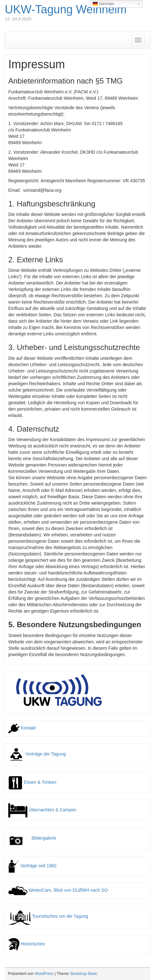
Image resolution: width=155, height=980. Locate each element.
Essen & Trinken (32, 782)
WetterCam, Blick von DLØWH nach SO (58, 890)
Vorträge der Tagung (37, 754)
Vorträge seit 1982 (32, 866)
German (103, 4)
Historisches (27, 944)
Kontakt (22, 728)
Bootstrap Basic (84, 974)
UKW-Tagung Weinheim (66, 9)
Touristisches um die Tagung (48, 916)
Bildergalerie (32, 838)
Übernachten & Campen (42, 810)
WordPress (44, 974)
